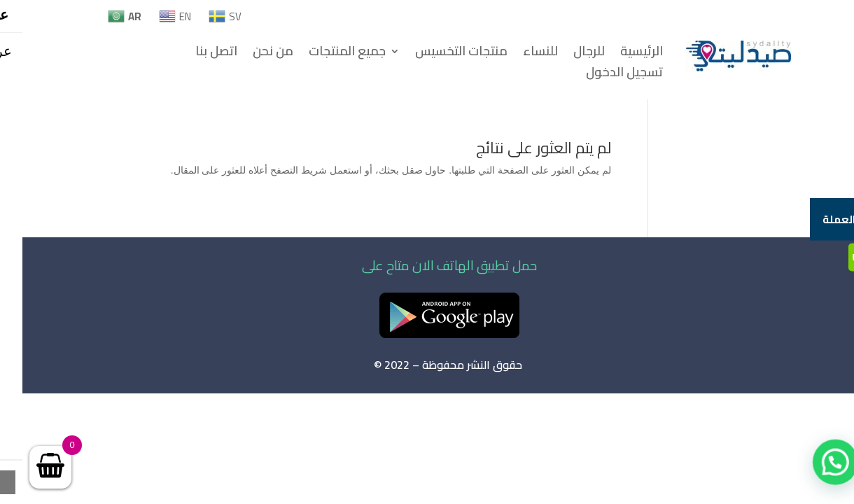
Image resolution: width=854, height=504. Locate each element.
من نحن (251, 54)
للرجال (567, 54)
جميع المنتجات (325, 54)
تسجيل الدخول (602, 75)
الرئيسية (619, 54)
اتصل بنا (194, 54)
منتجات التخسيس (439, 54)
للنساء (518, 54)
